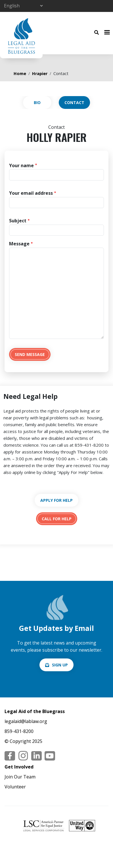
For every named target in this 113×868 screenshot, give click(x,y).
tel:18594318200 (57, 519)
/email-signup (56, 665)
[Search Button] (97, 32)
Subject (18, 221)
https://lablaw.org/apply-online (56, 500)
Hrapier (40, 73)
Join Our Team (20, 777)
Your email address (31, 193)
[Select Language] (23, 6)
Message (19, 244)
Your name (21, 165)
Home (20, 73)
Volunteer (15, 787)
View (37, 102)
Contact (74, 102)
